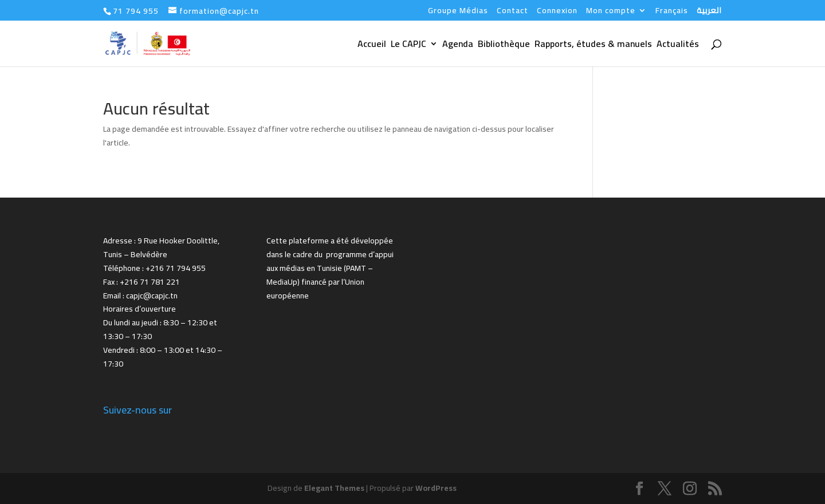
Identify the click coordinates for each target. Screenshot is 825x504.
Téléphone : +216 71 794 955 (154, 268)
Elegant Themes (334, 488)
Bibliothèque (504, 46)
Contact (512, 12)
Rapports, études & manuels (593, 46)
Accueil (372, 46)
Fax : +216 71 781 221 (142, 282)
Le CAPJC (408, 46)
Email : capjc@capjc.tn (140, 296)
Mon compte (611, 12)
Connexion (557, 12)
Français (672, 12)
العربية (709, 12)
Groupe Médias (458, 12)
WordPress (436, 488)
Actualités (678, 46)
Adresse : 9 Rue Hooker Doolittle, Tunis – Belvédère (161, 247)
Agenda (458, 46)
